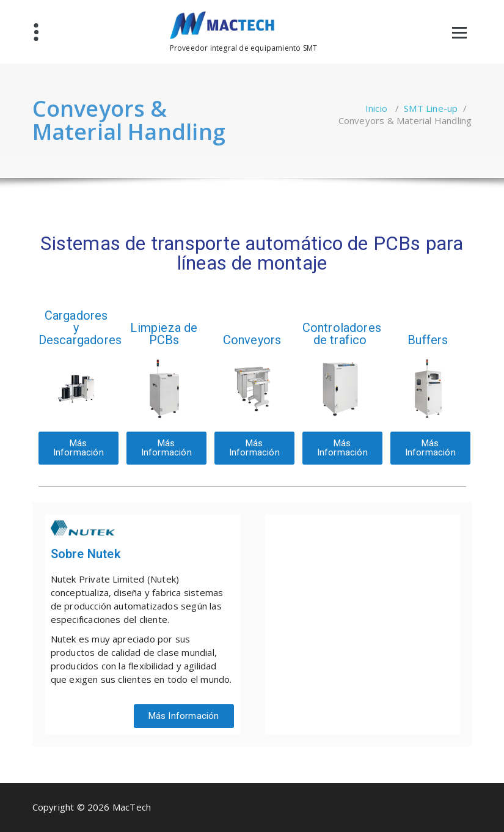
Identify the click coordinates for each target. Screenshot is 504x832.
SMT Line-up (431, 108)
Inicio (376, 108)
